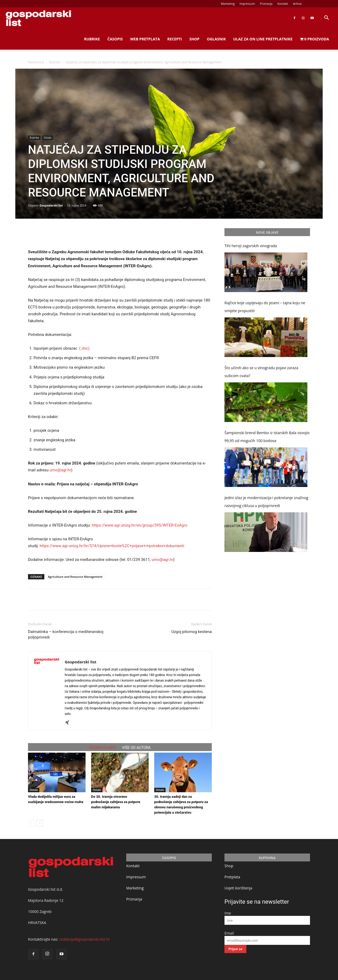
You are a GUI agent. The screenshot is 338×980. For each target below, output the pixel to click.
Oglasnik (216, 39)
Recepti (175, 39)
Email (229, 933)
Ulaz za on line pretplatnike (263, 39)
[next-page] (40, 823)
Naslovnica (36, 62)
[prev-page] (31, 823)
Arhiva (297, 4)
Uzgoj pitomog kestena (192, 632)
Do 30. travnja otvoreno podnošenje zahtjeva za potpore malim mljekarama (116, 802)
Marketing (228, 4)
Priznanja (266, 4)
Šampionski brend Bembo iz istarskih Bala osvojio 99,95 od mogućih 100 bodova (267, 437)
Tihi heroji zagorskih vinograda (251, 246)
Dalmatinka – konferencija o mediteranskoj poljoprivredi (66, 634)
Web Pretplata (145, 39)
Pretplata (232, 877)
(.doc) (84, 348)
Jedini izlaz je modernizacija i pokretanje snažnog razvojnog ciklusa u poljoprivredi (266, 502)
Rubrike (92, 39)
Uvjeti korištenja (238, 888)
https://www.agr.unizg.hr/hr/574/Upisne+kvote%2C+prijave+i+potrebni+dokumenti (112, 546)
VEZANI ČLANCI (103, 748)
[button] (326, 18)
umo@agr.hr (60, 470)
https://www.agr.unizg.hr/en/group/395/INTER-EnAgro (140, 525)
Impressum (247, 4)
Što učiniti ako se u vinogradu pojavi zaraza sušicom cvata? (261, 372)
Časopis (115, 39)
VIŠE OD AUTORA (136, 748)
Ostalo (48, 138)
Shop (194, 39)
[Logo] (38, 18)
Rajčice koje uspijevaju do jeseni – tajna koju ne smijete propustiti (265, 307)
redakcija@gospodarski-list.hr (84, 939)
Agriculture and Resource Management (75, 577)
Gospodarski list (51, 205)
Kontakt (283, 4)
